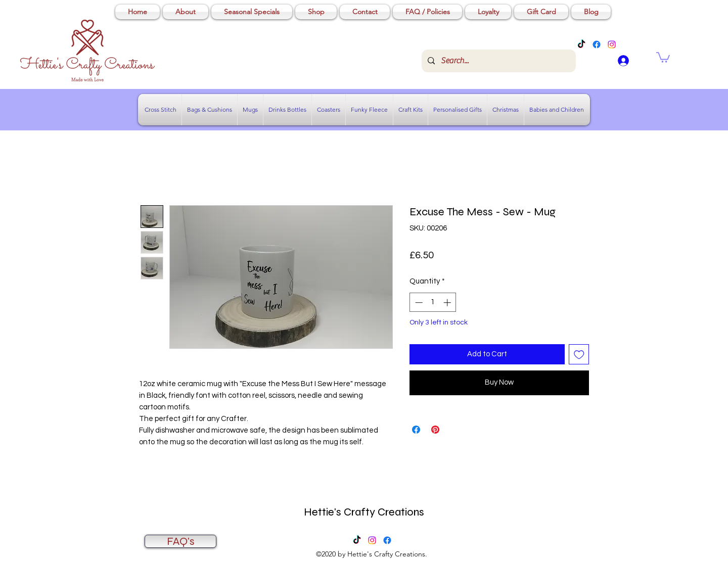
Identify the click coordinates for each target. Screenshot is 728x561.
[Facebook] (597, 44)
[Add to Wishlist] (579, 355)
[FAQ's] (180, 541)
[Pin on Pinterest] (435, 430)
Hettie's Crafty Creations (364, 512)
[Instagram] (612, 44)
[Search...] (498, 61)
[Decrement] (418, 302)
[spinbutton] (433, 302)
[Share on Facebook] (416, 430)
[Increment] (448, 302)
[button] (663, 57)
